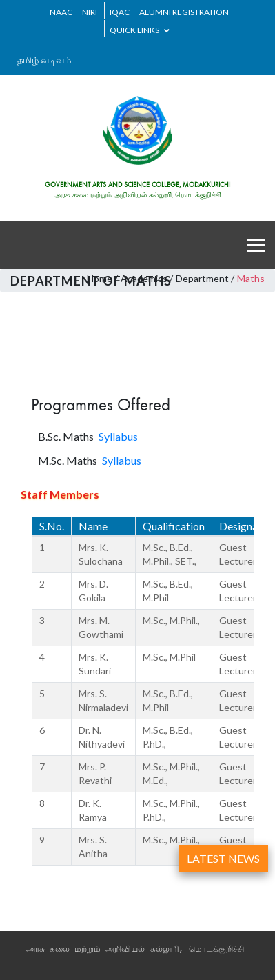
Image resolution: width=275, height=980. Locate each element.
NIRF (91, 12)
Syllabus (118, 436)
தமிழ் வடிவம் (44, 60)
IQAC (120, 12)
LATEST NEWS (223, 858)
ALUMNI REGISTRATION (184, 12)
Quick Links (140, 30)
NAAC (61, 12)
